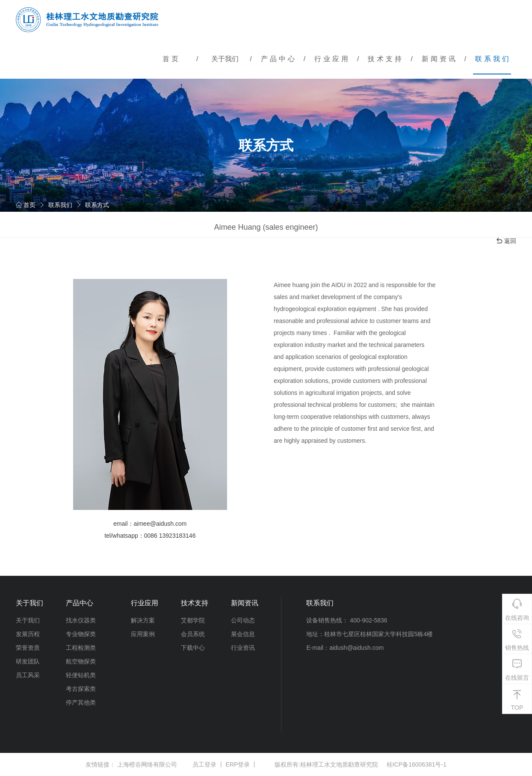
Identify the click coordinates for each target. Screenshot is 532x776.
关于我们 (225, 59)
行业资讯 (243, 648)
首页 (171, 59)
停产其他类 (81, 702)
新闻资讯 (440, 59)
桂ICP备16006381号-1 (417, 764)
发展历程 (28, 634)
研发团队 (28, 661)
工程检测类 (81, 648)
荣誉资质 (28, 648)
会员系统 (193, 634)
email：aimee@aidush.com (150, 524)
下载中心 (193, 648)
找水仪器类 (81, 620)
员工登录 (204, 764)
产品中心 (279, 59)
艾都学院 (193, 620)
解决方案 (143, 620)
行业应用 (332, 59)
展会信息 (243, 634)
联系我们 (493, 59)
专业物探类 (81, 634)
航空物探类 (81, 661)
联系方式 (97, 205)
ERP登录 (238, 764)
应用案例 (143, 634)
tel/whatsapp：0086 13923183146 (150, 536)
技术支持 (386, 59)
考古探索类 (81, 689)
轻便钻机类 (81, 675)
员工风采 (28, 675)
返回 (506, 241)
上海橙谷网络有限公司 (147, 764)
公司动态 (243, 620)
